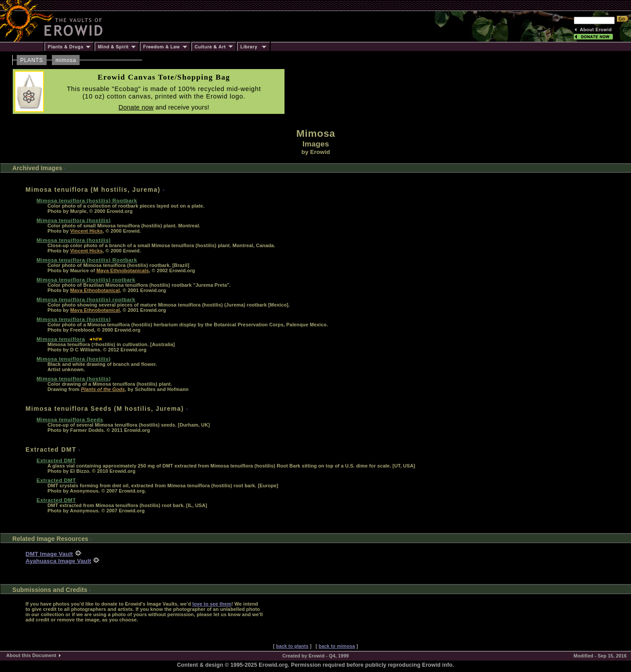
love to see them (212, 604)
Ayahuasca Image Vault (58, 561)
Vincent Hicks (87, 231)
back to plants (292, 646)
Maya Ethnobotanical (95, 290)
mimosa (66, 60)
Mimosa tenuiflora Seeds (70, 419)
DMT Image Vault (49, 554)
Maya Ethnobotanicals (122, 270)
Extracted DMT (56, 460)
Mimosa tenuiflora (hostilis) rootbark (86, 279)
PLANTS (32, 60)
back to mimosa (337, 646)
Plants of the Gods (103, 389)
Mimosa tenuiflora (61, 339)
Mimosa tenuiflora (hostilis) (74, 220)
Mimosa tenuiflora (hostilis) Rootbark (87, 200)
